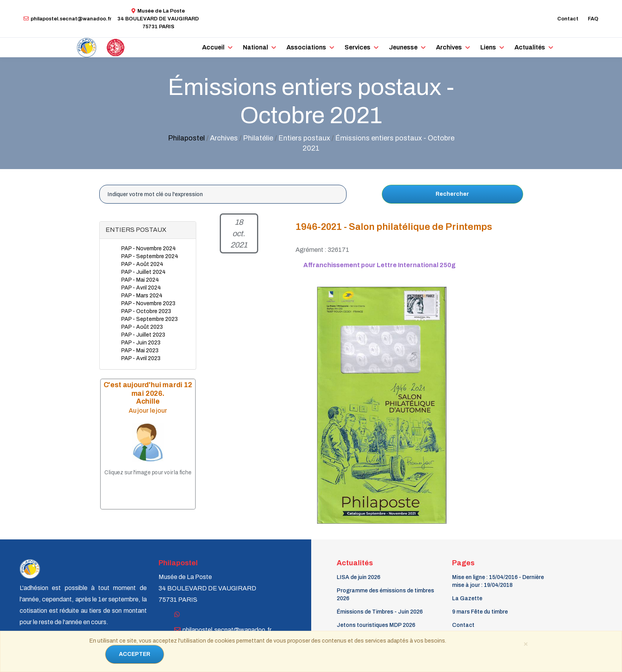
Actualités (530, 47)
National (255, 47)
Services (358, 47)
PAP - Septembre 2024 (150, 256)
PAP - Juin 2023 (141, 343)
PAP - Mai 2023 (140, 351)
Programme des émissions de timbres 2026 (385, 595)
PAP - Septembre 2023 (150, 319)
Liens (488, 47)
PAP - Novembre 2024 (149, 249)
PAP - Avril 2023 (141, 358)
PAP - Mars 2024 (142, 296)
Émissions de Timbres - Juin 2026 (380, 612)
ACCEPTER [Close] (135, 654)
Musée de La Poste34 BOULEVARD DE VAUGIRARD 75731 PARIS (158, 19)
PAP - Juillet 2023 (143, 335)
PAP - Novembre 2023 (148, 303)
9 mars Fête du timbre (480, 612)
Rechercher (452, 194)
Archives (449, 47)
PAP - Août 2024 (142, 264)
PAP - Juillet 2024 (143, 272)
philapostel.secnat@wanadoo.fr (67, 19)
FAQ (593, 19)
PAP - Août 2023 (142, 327)
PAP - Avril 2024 (141, 288)
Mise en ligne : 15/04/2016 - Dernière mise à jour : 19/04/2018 (498, 581)
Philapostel (186, 138)
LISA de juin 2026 (358, 577)
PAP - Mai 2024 (140, 280)
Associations (306, 47)
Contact (568, 19)
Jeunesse (403, 47)
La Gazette (467, 598)
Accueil (213, 47)
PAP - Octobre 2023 (146, 311)
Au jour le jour (148, 411)
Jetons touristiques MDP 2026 (376, 625)
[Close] (526, 643)
